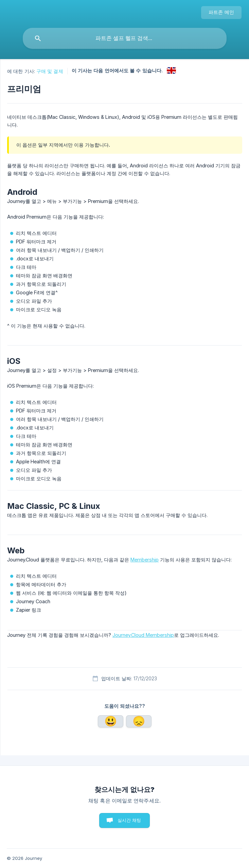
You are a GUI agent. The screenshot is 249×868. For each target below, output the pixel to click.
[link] (171, 70)
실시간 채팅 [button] (129, 820)
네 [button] (111, 721)
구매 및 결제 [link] (50, 71)
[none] (221, 13)
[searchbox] (125, 38)
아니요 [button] (139, 721)
